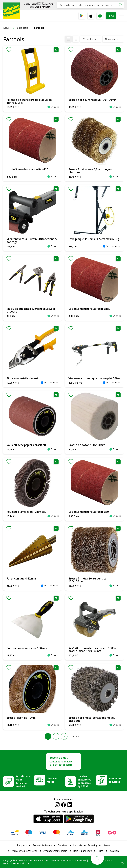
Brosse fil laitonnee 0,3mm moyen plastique (90, 171)
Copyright (8, 860)
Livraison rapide (52, 780)
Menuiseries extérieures (25, 851)
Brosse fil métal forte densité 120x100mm (87, 580)
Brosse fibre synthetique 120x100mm (92, 100)
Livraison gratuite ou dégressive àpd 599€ (84, 781)
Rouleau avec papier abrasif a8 (26, 445)
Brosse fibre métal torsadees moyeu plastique (92, 719)
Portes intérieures (42, 845)
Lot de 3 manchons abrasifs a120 (27, 169)
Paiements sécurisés (115, 780)
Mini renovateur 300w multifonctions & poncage (32, 240)
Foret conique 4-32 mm (21, 579)
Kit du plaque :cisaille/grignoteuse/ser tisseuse (31, 310)
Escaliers (63, 845)
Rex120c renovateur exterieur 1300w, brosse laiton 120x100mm (93, 650)
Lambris (78, 845)
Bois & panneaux (82, 851)
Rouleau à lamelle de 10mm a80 (26, 512)
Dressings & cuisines (99, 845)
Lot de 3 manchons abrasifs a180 (89, 309)
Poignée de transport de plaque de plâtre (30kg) (29, 101)
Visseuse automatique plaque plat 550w (94, 378)
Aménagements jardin (55, 851)
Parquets (22, 845)
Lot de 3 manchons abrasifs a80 (89, 512)
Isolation (114, 851)
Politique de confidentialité (74, 860)
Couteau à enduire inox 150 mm (27, 648)
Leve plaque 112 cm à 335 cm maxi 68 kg (94, 239)
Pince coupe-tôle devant (22, 378)
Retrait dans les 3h (23, 781)
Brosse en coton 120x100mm (87, 445)
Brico (101, 851)
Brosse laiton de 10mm (21, 718)
